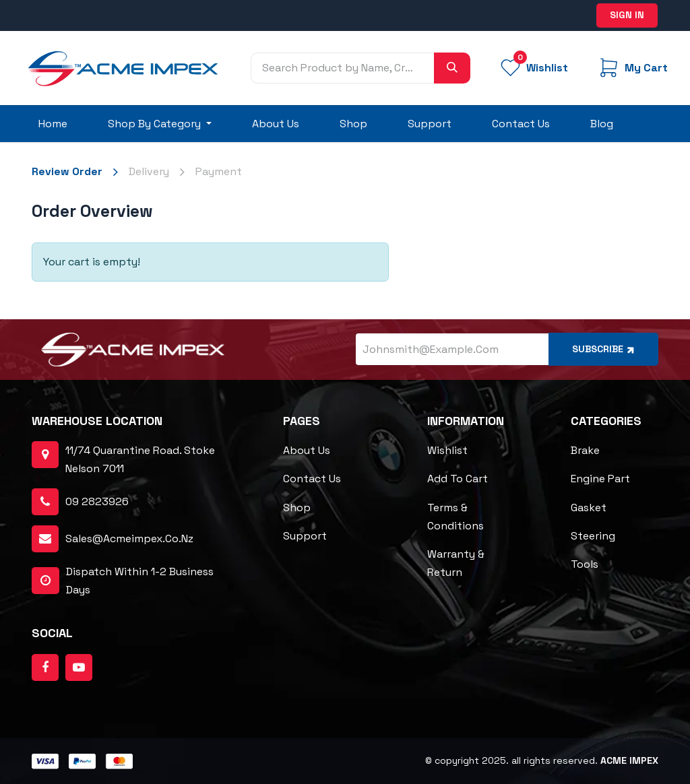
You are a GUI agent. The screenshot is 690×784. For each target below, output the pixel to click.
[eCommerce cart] (632, 68)
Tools (585, 564)
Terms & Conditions (456, 517)
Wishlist (447, 450)
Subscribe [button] (604, 349)
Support (305, 536)
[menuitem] (53, 124)
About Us (307, 450)
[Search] (452, 68)
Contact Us (312, 479)
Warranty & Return (456, 563)
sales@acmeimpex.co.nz (129, 538)
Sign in (627, 15)
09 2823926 (97, 501)
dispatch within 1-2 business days (123, 581)
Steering (593, 536)
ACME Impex (629, 760)
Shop (297, 508)
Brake (585, 450)
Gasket (589, 508)
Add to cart (458, 479)
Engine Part (600, 479)
